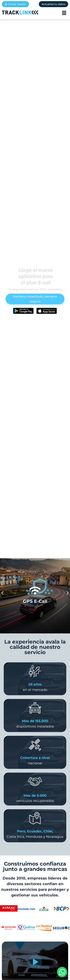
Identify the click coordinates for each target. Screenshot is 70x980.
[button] (64, 13)
